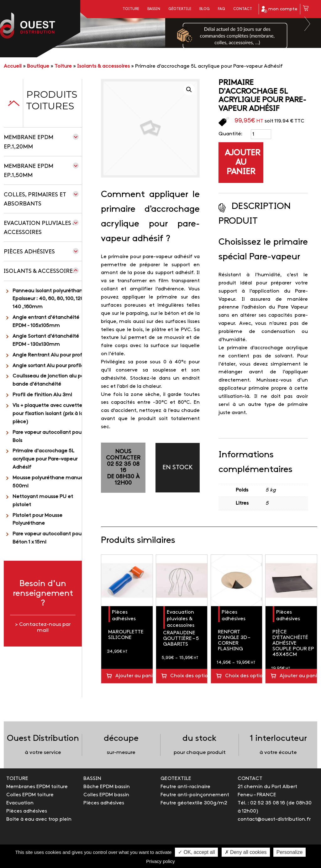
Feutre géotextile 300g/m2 (194, 803)
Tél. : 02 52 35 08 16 (261, 803)
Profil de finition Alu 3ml (42, 395)
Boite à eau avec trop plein (39, 819)
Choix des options (189, 676)
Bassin (154, 9)
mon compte (279, 9)
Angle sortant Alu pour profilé (48, 366)
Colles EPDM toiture (30, 795)
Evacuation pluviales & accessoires (181, 619)
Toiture (131, 9)
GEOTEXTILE (176, 779)
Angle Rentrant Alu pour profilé (50, 355)
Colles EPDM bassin (106, 795)
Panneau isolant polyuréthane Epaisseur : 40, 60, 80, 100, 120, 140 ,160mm (49, 299)
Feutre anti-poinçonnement (195, 795)
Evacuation (20, 803)
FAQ (221, 9)
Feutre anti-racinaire (185, 787)
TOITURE (17, 779)
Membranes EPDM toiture (37, 787)
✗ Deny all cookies (246, 852)
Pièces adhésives (29, 252)
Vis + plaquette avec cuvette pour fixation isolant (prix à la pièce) (48, 414)
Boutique (38, 66)
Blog (205, 9)
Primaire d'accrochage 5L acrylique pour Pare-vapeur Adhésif (45, 459)
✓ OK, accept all (196, 852)
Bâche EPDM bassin (107, 787)
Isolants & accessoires (103, 66)
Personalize (290, 852)
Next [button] (308, 24)
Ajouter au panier (242, 163)
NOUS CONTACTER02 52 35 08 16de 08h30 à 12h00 (123, 468)
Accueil (13, 66)
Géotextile (180, 9)
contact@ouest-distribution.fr (274, 819)
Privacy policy (160, 861)
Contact (243, 9)
